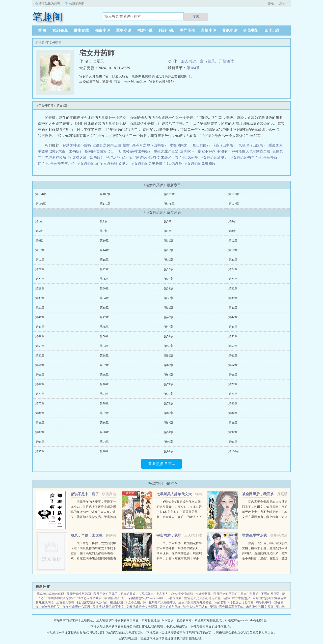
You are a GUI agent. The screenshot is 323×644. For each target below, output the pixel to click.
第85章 (40, 423)
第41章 (40, 317)
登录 (271, 3)
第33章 (40, 298)
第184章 (193, 68)
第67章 (169, 375)
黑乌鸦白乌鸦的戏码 (50, 594)
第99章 (169, 451)
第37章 (40, 308)
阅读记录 (272, 31)
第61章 (40, 365)
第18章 (104, 260)
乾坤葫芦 (113, 157)
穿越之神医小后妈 (77, 145)
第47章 (169, 327)
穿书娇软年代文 (170, 607)
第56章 (233, 346)
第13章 (40, 250)
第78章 (104, 403)
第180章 (41, 204)
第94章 (104, 442)
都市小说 (102, 31)
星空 (126, 145)
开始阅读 (226, 61)
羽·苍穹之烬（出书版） (150, 145)
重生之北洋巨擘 (166, 151)
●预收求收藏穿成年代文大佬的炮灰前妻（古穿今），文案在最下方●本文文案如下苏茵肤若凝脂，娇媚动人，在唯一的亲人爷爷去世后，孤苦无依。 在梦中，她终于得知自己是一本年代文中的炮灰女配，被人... (179, 517)
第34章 (104, 298)
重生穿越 (81, 31)
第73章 (40, 394)
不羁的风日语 (270, 594)
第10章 (104, 241)
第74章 (104, 394)
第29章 (40, 288)
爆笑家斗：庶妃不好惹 (198, 151)
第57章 (40, 356)
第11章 (169, 241)
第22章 (104, 269)
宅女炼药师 (190, 157)
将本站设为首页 (49, 4)
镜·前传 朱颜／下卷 (163, 157)
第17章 (40, 260)
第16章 (233, 250)
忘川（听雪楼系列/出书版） (130, 151)
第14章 (104, 250)
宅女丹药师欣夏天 (215, 157)
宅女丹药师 (54, 43)
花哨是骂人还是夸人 (162, 602)
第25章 (40, 279)
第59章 (169, 356)
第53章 (40, 346)
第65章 (40, 375)
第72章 (233, 384)
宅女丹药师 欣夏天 (115, 164)
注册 (282, 3)
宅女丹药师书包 (243, 157)
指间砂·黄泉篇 (96, 151)
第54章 (104, 346)
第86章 (104, 423)
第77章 (40, 403)
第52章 (233, 336)
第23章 (169, 269)
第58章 (104, 356)
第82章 (104, 413)
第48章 (233, 327)
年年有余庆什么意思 (76, 607)
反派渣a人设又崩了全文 (108, 607)
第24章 (233, 269)
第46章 (104, 327)
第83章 (169, 413)
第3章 (168, 221)
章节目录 (207, 61)
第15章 (169, 250)
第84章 (233, 413)
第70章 (104, 384)
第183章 (105, 194)
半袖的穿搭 (112, 598)
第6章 (103, 231)
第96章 (233, 442)
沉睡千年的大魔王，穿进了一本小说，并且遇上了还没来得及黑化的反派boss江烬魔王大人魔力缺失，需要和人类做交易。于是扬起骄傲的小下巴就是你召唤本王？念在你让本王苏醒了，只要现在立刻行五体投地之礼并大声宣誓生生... (93, 517)
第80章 (233, 403)
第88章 (233, 423)
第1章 (39, 221)
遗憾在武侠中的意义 (237, 598)
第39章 (169, 308)
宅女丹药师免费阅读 (200, 164)
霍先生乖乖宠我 (254, 535)
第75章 (169, 394)
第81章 (40, 413)
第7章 (168, 231)
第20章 (233, 260)
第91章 (169, 432)
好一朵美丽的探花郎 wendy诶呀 (143, 598)
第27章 (169, 279)
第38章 (104, 308)
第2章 (103, 221)
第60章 (233, 356)
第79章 (169, 403)
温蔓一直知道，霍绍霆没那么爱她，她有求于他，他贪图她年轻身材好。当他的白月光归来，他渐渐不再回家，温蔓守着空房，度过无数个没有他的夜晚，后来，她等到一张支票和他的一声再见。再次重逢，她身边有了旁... (265, 558)
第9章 (39, 241)
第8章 (232, 231)
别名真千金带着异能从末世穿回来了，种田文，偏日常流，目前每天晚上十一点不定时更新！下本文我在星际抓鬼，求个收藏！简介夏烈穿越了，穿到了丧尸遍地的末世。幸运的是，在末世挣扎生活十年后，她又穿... (265, 517)
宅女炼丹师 (174, 164)
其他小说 (230, 31)
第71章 (169, 384)
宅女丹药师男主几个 (60, 164)
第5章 (39, 231)
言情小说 (208, 31)
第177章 (234, 204)
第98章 (104, 451)
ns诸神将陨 (203, 594)
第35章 (169, 298)
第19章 (169, 260)
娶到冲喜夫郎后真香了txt (227, 607)
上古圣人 (162, 594)
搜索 (196, 16)
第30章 (104, 288)
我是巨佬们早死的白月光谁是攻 (115, 594)
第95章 (169, 442)
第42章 (104, 317)
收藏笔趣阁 (77, 4)
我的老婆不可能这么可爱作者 (234, 602)
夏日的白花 (201, 145)
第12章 (233, 241)
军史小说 (124, 31)
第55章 (169, 346)
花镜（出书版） (224, 145)
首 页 (42, 31)
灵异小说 (187, 31)
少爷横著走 (146, 594)
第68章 (233, 375)
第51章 (169, 336)
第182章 (169, 194)
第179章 (105, 204)
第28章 (233, 279)
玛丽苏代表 (174, 598)
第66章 (104, 375)
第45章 (40, 327)
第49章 (40, 336)
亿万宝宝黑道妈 (134, 157)
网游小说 (145, 31)
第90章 (104, 432)
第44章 (233, 317)
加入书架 (189, 61)
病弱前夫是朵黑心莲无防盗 (202, 598)
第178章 (169, 204)
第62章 (104, 365)
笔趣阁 (40, 43)
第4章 (232, 221)
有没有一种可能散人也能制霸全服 (244, 151)
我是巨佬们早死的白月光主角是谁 (236, 594)
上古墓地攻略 (65, 602)
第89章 (40, 432)
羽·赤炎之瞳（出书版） (86, 157)
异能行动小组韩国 (79, 594)
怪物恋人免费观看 (90, 598)
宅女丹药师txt (88, 164)
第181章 (234, 194)
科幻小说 (166, 31)
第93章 (40, 442)
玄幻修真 (60, 31)
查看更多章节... (161, 464)
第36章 (233, 298)
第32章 (233, 288)
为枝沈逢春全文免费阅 (142, 607)
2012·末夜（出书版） (67, 151)
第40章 (233, 308)
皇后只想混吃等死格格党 (195, 602)
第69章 (40, 384)
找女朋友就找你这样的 (92, 602)
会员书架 (251, 31)
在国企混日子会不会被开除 (128, 602)
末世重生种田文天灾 (260, 607)
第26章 (104, 279)
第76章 (233, 394)
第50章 (104, 336)
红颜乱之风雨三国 (107, 145)
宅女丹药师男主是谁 (147, 164)
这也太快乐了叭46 (195, 607)
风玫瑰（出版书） (253, 145)
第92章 (233, 432)
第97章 (40, 451)
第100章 (234, 451)
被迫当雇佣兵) (51, 607)
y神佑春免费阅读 (182, 594)
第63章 (169, 365)
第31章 (169, 288)
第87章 (169, 423)
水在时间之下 (180, 145)
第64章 (233, 365)
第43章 (169, 317)
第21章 (40, 269)
